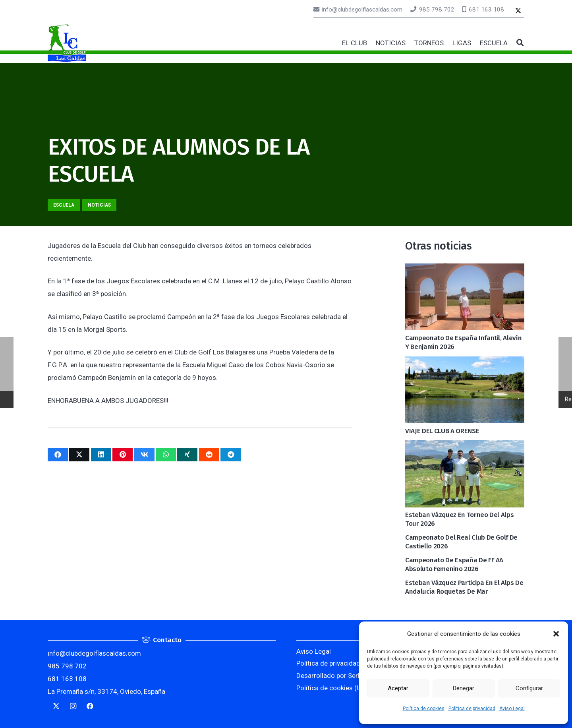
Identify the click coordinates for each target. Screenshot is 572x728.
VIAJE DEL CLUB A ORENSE (442, 431)
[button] (556, 634)
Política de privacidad (472, 709)
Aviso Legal (512, 709)
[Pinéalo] (123, 455)
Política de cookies (424, 709)
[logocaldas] (67, 43)
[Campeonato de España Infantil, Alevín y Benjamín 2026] (465, 270)
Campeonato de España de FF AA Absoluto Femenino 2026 (454, 564)
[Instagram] (73, 706)
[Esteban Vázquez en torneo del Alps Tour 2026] (465, 447)
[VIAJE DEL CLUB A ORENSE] (465, 363)
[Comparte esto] (58, 455)
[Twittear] (79, 455)
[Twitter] (518, 11)
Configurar (529, 688)
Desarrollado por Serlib (330, 676)
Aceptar (398, 688)
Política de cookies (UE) (332, 688)
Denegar (464, 688)
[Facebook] (90, 706)
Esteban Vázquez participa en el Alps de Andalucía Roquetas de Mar (464, 587)
